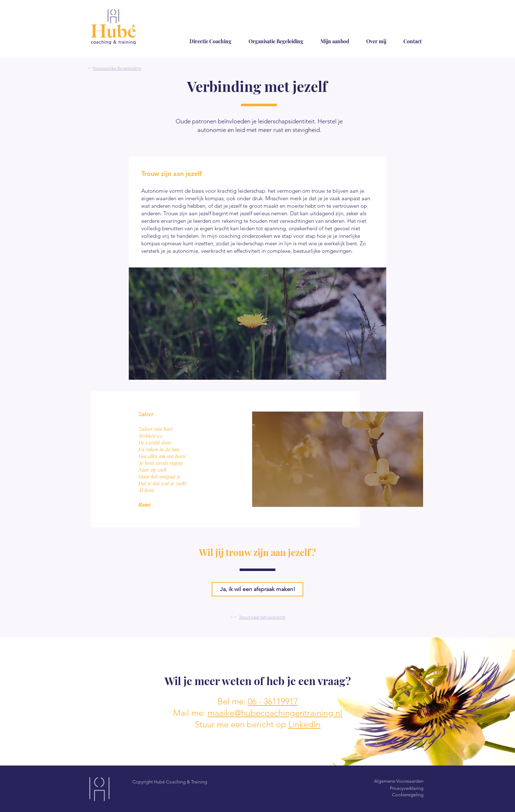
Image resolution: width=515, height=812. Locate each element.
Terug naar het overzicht (262, 617)
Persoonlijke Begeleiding (117, 68)
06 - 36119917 (273, 701)
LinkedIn (304, 724)
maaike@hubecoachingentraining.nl (275, 713)
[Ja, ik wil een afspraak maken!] (257, 589)
